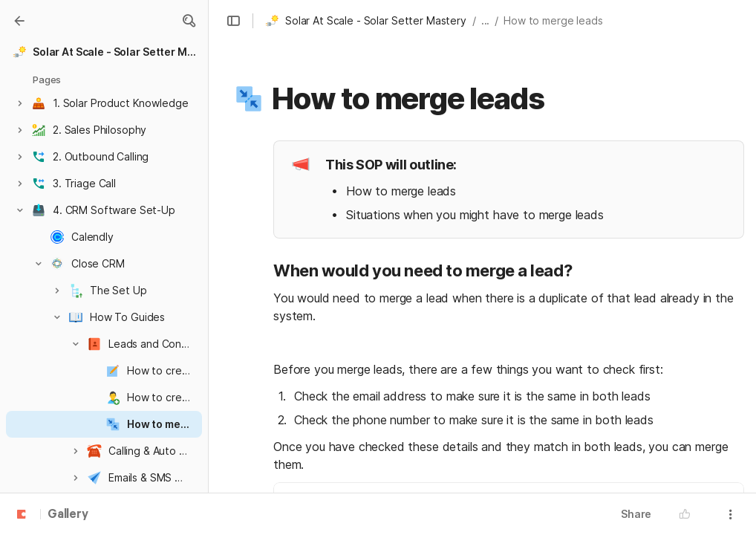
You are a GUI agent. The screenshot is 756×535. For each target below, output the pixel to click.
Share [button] (636, 514)
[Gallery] (19, 21)
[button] (189, 21)
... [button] (486, 20)
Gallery (68, 515)
